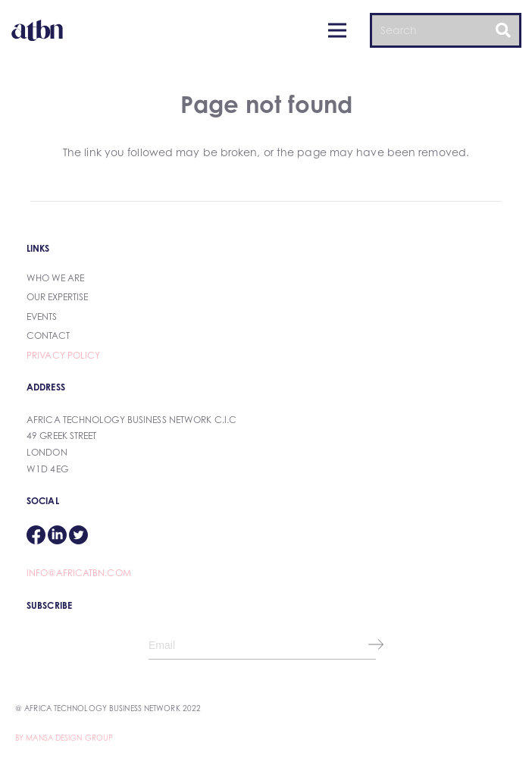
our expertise (57, 297)
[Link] (37, 30)
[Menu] (337, 30)
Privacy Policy (63, 355)
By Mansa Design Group (64, 738)
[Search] (446, 30)
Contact (48, 335)
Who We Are (55, 278)
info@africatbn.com (79, 573)
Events (42, 317)
